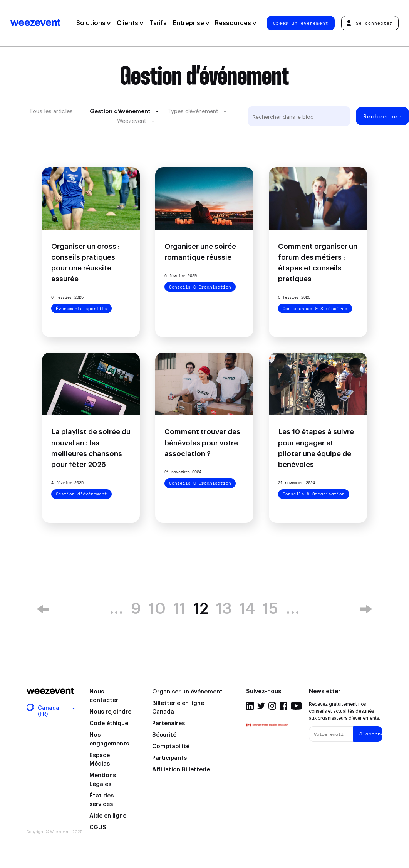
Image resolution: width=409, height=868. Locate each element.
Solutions (93, 23)
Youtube (296, 706)
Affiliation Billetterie (181, 770)
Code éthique (109, 723)
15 (270, 609)
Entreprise (191, 23)
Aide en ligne (108, 816)
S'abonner (371, 734)
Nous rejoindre (110, 712)
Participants (169, 758)
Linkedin (250, 706)
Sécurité (164, 735)
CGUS (98, 827)
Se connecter (370, 23)
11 (179, 609)
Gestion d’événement (120, 112)
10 (157, 609)
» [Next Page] (366, 609)
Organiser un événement (187, 692)
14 (247, 609)
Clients (130, 23)
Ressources (236, 23)
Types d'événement (193, 112)
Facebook (283, 706)
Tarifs (158, 23)
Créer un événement (301, 23)
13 (224, 609)
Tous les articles (51, 112)
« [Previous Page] (43, 609)
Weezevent (35, 23)
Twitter (261, 706)
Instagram (272, 706)
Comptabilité (171, 746)
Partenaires (168, 723)
